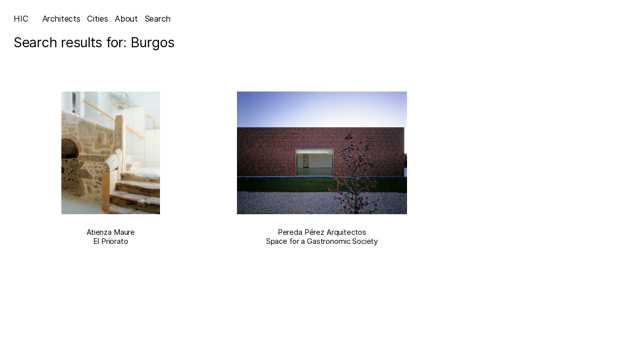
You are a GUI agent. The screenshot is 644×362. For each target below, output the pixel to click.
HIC (21, 19)
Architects (61, 19)
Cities (97, 19)
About (126, 19)
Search (158, 19)
